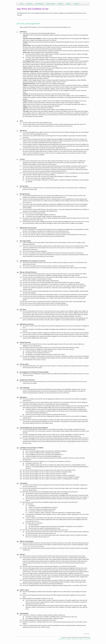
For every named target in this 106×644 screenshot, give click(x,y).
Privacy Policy (87, 639)
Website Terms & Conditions (65, 639)
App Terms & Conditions (77, 639)
